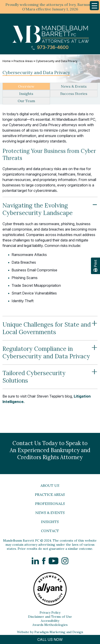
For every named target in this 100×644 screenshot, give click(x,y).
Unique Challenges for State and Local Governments (50, 326)
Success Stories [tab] (74, 94)
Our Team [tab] (26, 101)
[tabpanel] (50, 250)
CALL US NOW (50, 639)
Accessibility (50, 621)
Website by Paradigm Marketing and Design (50, 632)
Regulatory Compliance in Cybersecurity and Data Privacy (50, 350)
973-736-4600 (50, 47)
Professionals (50, 504)
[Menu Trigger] (94, 6)
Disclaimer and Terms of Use (50, 617)
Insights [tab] (26, 94)
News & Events (50, 513)
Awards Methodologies (50, 625)
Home (7, 61)
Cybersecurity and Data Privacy (57, 61)
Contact (50, 531)
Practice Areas (23, 61)
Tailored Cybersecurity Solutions (50, 374)
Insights (50, 522)
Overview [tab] (26, 86)
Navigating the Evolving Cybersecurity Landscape (50, 207)
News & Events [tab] (74, 86)
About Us (50, 485)
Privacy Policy (50, 613)
